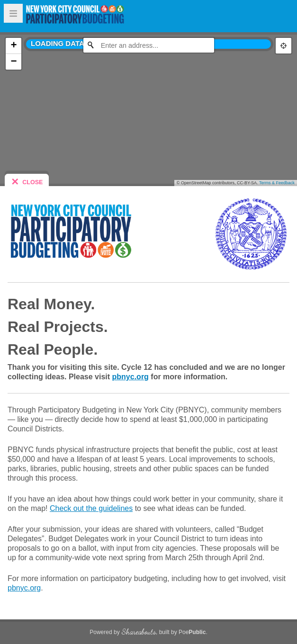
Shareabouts (139, 631)
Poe (192, 632)
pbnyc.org (130, 377)
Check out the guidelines (91, 508)
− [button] (13, 62)
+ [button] (13, 45)
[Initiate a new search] (90, 45)
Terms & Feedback (277, 183)
